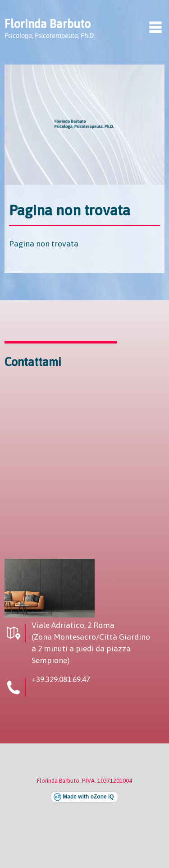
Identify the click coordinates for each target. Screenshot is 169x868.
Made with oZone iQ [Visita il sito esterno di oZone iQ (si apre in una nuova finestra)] (88, 797)
